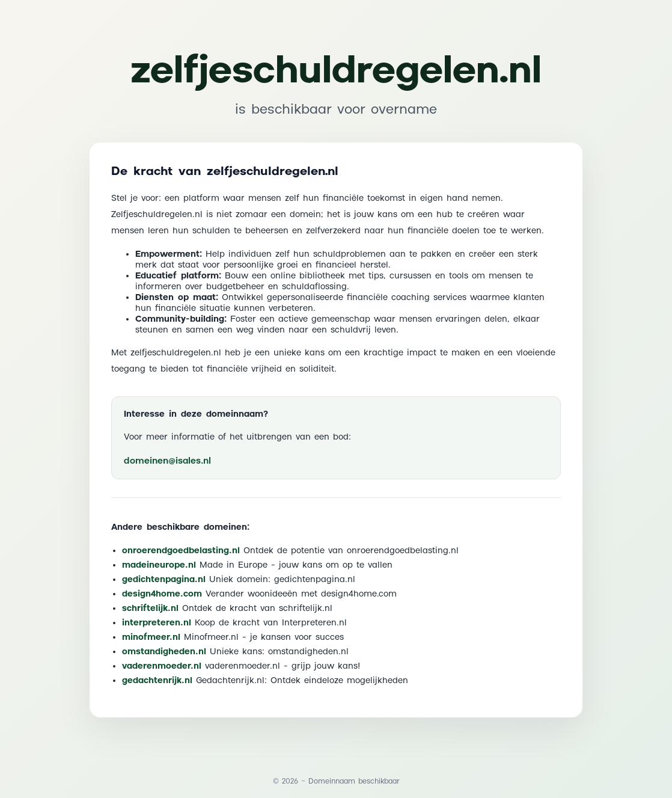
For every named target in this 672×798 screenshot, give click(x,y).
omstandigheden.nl (164, 652)
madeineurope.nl (159, 565)
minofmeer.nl (151, 637)
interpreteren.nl (157, 623)
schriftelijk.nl (150, 609)
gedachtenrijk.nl (157, 681)
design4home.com (162, 594)
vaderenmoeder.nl (162, 666)
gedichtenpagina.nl (164, 580)
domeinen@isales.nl (167, 461)
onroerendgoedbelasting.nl (181, 551)
